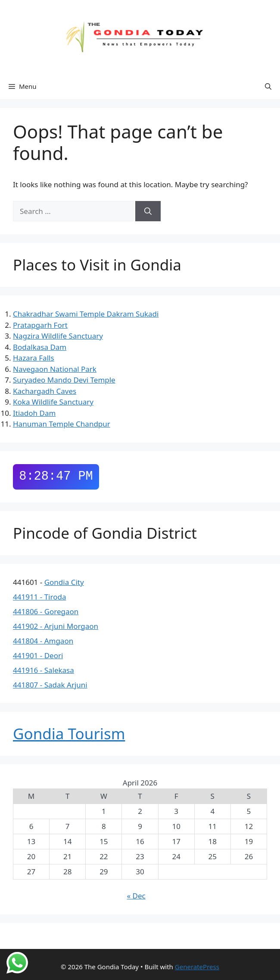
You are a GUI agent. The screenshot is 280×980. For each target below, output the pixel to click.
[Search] (148, 211)
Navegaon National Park (55, 369)
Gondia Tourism (69, 733)
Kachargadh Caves (45, 391)
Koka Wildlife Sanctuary (53, 402)
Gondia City (64, 582)
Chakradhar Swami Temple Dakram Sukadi (86, 314)
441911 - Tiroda (39, 597)
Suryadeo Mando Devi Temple (64, 380)
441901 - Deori (38, 655)
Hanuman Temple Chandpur (62, 424)
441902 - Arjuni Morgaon (56, 626)
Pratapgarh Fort (40, 325)
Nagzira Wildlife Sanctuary (58, 336)
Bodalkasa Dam (40, 347)
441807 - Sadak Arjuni (50, 685)
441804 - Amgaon (43, 641)
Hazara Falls (34, 358)
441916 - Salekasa (44, 670)
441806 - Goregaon (46, 611)
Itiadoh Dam (34, 413)
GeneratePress (197, 967)
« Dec (136, 896)
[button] (268, 86)
